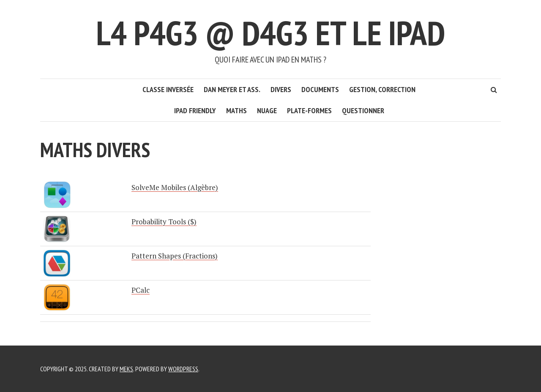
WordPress (183, 369)
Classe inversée (168, 89)
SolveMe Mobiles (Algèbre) (175, 187)
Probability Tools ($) (164, 222)
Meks (126, 369)
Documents (320, 89)
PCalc (141, 290)
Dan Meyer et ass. (232, 89)
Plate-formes (309, 110)
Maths (236, 110)
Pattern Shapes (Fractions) (175, 256)
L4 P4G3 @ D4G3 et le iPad (270, 33)
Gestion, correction (382, 89)
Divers (281, 89)
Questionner (363, 110)
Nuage (267, 110)
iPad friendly (195, 110)
